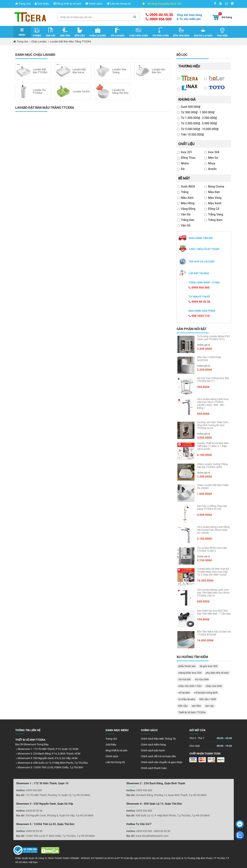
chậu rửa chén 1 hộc (190, 686)
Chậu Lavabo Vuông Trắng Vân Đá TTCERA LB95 (212, 466)
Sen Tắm (65, 32)
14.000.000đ (205, 640)
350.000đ (203, 387)
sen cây (209, 706)
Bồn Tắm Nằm (181, 32)
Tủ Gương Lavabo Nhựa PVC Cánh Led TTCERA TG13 (213, 338)
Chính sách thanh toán (154, 768)
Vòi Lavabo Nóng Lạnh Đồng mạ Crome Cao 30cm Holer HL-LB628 (213, 530)
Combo (37, 32)
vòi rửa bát (184, 679)
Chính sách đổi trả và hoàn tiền (158, 756)
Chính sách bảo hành (153, 750)
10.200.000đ (205, 581)
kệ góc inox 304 (209, 666)
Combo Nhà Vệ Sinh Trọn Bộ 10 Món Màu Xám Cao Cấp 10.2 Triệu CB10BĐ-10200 (213, 572)
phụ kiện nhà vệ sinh (217, 673)
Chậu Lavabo (98, 32)
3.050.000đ (204, 438)
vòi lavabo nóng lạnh (206, 693)
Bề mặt (184, 178)
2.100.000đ (204, 539)
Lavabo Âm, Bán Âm (159, 71)
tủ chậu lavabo (187, 699)
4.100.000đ (204, 455)
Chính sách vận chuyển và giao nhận (162, 762)
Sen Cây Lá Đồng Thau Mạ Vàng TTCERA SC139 (212, 507)
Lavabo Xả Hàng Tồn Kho (120, 91)
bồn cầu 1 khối (208, 699)
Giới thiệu (42, 4)
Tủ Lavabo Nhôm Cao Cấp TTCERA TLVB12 (212, 549)
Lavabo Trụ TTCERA (39, 91)
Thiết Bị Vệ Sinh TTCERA (192, 712)
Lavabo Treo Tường (119, 71)
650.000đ (203, 414)
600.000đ (203, 602)
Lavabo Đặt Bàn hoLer (79, 71)
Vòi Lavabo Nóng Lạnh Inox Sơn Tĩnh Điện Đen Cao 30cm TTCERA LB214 (213, 593)
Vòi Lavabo (118, 32)
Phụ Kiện (222, 32)
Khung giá (187, 99)
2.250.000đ (204, 370)
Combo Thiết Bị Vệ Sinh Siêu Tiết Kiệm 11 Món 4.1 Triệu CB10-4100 (213, 446)
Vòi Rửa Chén (161, 32)
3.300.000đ (204, 349)
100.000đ (203, 620)
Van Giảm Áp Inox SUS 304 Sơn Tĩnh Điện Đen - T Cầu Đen (214, 612)
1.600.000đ (204, 494)
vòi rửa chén (202, 679)
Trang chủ (23, 4)
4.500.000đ (204, 515)
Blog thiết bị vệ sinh (67, 4)
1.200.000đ (204, 477)
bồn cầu (183, 706)
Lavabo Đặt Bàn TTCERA (40, 71)
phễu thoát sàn (187, 666)
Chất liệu (186, 144)
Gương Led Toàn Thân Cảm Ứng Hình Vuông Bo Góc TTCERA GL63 (213, 425)
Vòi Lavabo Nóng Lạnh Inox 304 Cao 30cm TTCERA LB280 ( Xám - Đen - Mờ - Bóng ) (213, 404)
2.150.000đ (204, 560)
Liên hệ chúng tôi (119, 4)
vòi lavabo (184, 693)
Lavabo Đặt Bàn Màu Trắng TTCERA (71, 42)
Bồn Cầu (80, 32)
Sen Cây (51, 32)
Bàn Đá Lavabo (203, 32)
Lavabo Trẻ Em (81, 91)
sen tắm (196, 706)
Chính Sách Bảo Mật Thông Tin (158, 739)
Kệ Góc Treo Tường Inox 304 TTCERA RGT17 (213, 380)
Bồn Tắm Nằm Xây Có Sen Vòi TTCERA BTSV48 (214, 633)
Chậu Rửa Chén (138, 32)
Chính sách (94, 4)
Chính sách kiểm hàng (153, 745)
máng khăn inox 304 (190, 673)
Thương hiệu (189, 66)
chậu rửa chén (214, 686)
